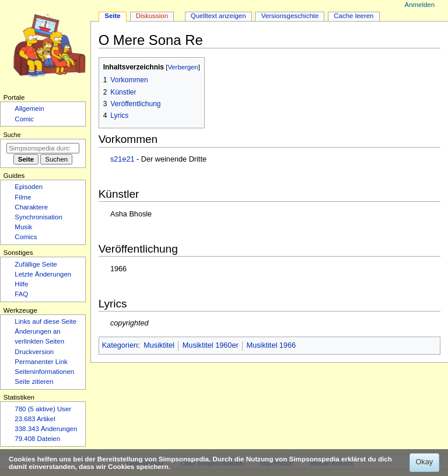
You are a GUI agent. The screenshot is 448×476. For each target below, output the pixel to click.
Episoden (29, 187)
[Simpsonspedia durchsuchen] (43, 148)
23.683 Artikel (35, 419)
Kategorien (120, 345)
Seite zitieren (34, 381)
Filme (23, 197)
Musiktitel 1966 (271, 345)
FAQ (21, 294)
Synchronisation (38, 217)
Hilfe (21, 284)
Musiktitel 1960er (211, 345)
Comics (26, 237)
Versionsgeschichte (290, 16)
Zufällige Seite (36, 264)
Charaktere (31, 207)
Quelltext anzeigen (218, 16)
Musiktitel (159, 345)
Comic (24, 119)
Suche (12, 135)
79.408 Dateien (37, 439)
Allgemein (29, 108)
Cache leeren (353, 16)
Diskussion (152, 16)
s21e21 (123, 159)
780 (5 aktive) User (43, 409)
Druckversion (34, 352)
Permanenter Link (41, 362)
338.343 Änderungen (46, 429)
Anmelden (420, 5)
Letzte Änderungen (43, 274)
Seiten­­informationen (44, 372)
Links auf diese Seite (45, 321)
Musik (23, 227)
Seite (112, 16)
